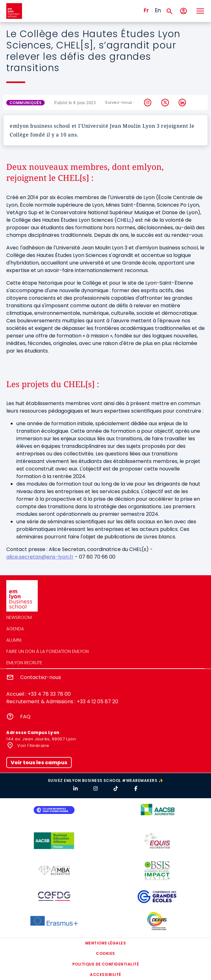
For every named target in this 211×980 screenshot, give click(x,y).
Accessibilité (105, 974)
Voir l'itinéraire (33, 746)
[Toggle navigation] (200, 11)
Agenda (15, 629)
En (158, 10)
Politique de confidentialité (105, 964)
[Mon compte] (183, 11)
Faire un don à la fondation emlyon (47, 651)
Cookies (105, 953)
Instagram (148, 103)
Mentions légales (106, 943)
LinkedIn (183, 103)
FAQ (25, 717)
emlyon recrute (24, 663)
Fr (146, 10)
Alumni (14, 640)
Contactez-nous (41, 677)
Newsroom (19, 617)
